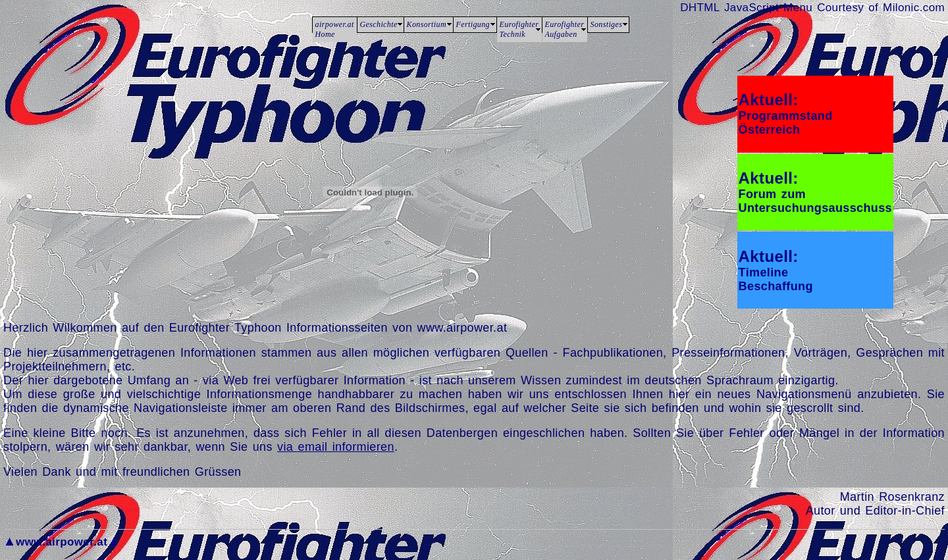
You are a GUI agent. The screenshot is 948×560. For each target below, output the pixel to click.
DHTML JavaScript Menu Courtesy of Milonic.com (812, 8)
